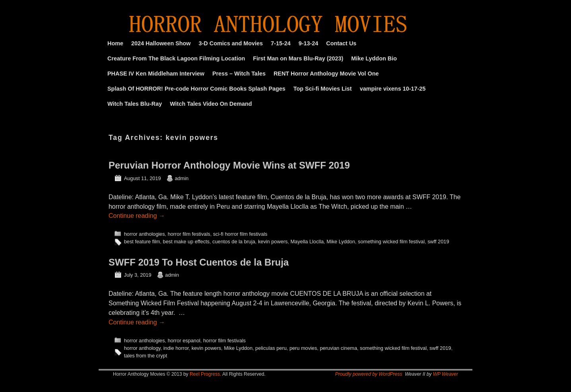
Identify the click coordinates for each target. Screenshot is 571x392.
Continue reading (137, 216)
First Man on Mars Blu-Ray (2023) (298, 58)
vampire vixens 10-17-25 (393, 89)
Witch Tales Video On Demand (211, 104)
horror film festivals (189, 234)
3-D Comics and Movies (231, 43)
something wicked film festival (391, 242)
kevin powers (273, 242)
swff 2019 (438, 242)
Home (115, 43)
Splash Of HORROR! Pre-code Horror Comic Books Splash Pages (196, 89)
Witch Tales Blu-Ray (135, 104)
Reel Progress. (205, 374)
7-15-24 (281, 43)
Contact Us (341, 43)
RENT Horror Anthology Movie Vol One (326, 74)
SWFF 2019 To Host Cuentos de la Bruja (199, 262)
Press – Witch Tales (239, 74)
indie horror (176, 348)
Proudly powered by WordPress (369, 374)
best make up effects (186, 242)
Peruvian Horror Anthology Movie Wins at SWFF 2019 (229, 165)
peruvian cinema (338, 348)
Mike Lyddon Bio (374, 58)
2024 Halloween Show (161, 43)
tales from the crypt (146, 356)
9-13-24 (309, 43)
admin (182, 178)
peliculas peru (271, 348)
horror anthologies (145, 234)
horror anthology (142, 348)
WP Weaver (446, 374)
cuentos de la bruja (234, 242)
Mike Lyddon (341, 242)
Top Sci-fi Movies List (323, 89)
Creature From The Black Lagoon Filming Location (176, 58)
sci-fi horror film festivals (240, 234)
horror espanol (184, 341)
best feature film (142, 242)
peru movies (303, 348)
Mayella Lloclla (307, 242)
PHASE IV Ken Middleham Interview (156, 74)
